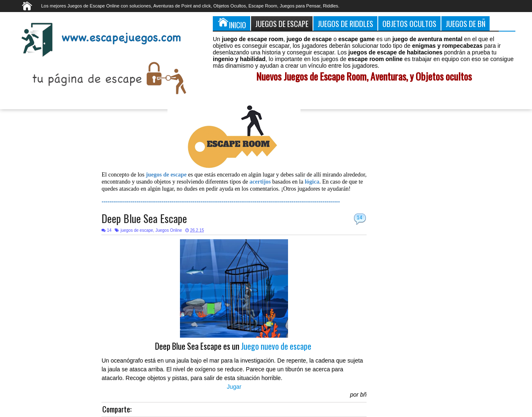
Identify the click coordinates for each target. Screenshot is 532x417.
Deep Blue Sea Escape (144, 218)
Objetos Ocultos (409, 23)
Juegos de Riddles (345, 23)
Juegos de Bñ (465, 23)
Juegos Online (169, 230)
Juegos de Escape (282, 23)
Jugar (234, 387)
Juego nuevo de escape (276, 346)
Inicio (232, 23)
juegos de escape (137, 230)
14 (359, 218)
